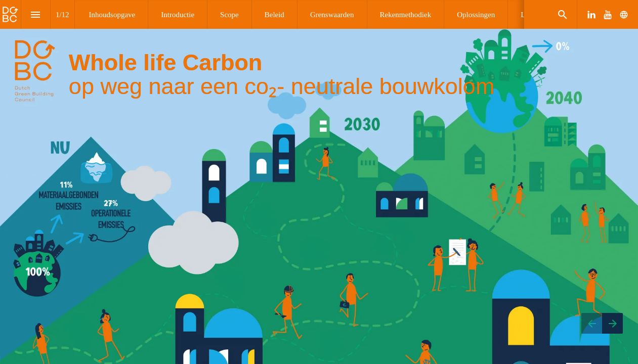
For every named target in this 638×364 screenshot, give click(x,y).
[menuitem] (112, 14)
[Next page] (612, 323)
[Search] (562, 14)
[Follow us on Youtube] (608, 15)
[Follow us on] (624, 15)
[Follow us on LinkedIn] (591, 15)
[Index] (36, 14)
